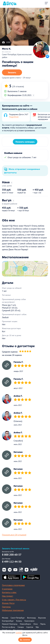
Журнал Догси (8, 603)
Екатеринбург (8, 621)
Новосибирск (25, 624)
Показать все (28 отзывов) (14, 535)
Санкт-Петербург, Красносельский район (17, 56)
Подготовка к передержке (13, 585)
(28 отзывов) (18, 86)
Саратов (30, 627)
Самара (21, 627)
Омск (36, 624)
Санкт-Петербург (18, 618)
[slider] (25, 352)
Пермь (43, 624)
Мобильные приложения (13, 610)
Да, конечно (25, 640)
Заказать (12, 72)
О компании (7, 589)
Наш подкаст (8, 596)
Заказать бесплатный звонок (16, 549)
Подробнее (14, 117)
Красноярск (29, 621)
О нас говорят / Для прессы (14, 600)
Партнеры (6, 607)
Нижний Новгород (10, 624)
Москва (5, 618)
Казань (19, 621)
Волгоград (31, 618)
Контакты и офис (9, 592)
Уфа (37, 627)
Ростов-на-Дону (9, 627)
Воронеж (42, 618)
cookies (19, 633)
